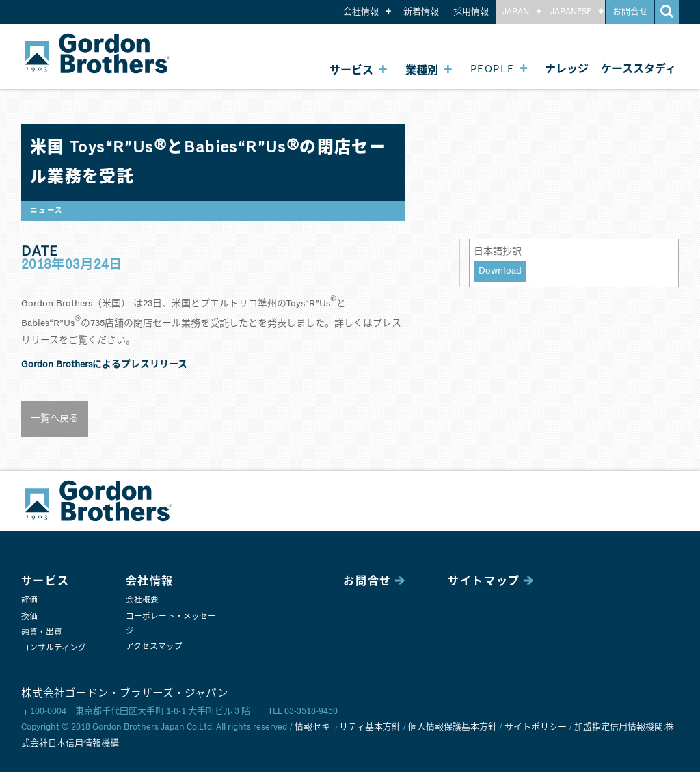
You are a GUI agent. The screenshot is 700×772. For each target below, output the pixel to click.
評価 (29, 600)
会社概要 (142, 600)
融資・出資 (42, 632)
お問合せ (630, 12)
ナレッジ (567, 69)
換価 (29, 616)
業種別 (422, 69)
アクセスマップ (154, 647)
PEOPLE (493, 68)
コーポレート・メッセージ (171, 624)
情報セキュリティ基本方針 (348, 727)
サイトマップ (484, 581)
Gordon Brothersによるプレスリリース (104, 364)
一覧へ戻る (55, 418)
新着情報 (421, 12)
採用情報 (471, 12)
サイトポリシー (536, 727)
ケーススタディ (638, 69)
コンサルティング (54, 648)
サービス (351, 69)
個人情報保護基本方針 (453, 727)
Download (500, 271)
